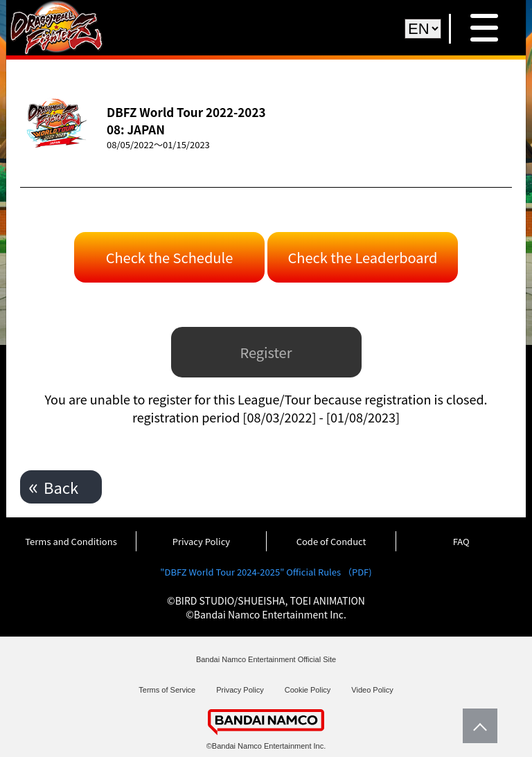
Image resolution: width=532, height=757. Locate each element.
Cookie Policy (308, 690)
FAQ (461, 541)
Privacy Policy (201, 541)
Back (61, 487)
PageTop (477, 726)
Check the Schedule (170, 257)
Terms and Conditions (71, 541)
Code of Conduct (331, 541)
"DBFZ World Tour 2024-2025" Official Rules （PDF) (266, 572)
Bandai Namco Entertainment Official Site (266, 659)
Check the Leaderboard (363, 257)
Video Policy (372, 690)
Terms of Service (167, 690)
